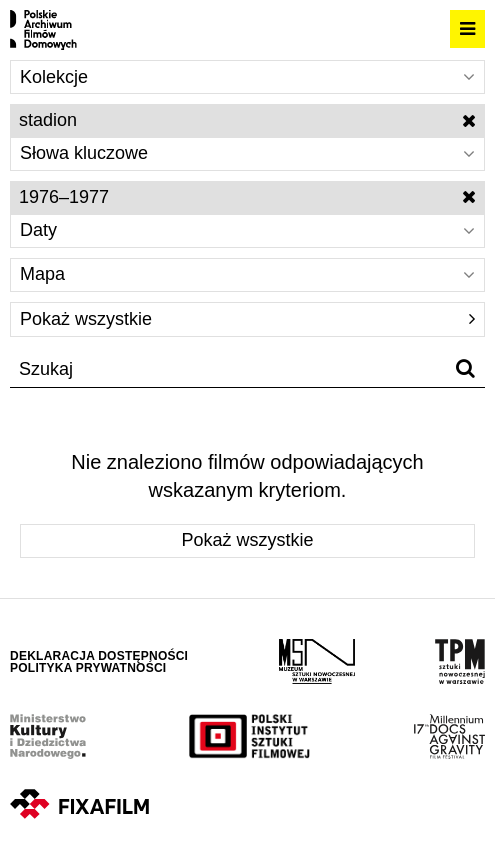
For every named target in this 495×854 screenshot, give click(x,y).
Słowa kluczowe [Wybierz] (247, 153)
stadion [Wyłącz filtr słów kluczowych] (247, 120)
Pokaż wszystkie (247, 319)
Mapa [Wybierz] (247, 274)
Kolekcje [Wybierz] (247, 77)
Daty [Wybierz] (247, 230)
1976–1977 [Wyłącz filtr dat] (247, 197)
